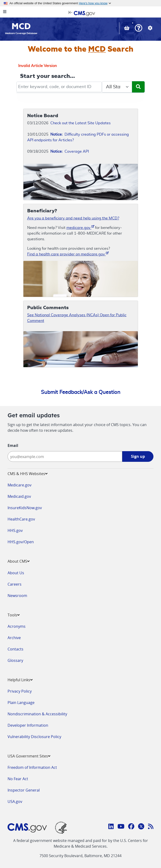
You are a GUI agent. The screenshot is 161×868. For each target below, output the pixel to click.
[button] (139, 29)
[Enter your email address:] (65, 456)
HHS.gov (15, 530)
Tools (14, 615)
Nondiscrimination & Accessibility (37, 714)
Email (13, 445)
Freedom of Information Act (32, 767)
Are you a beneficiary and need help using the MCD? (73, 218)
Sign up (138, 456)
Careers (15, 584)
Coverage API (70, 151)
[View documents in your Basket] (127, 29)
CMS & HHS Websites (28, 474)
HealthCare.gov (21, 519)
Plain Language (21, 703)
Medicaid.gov (19, 496)
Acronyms (17, 626)
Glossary (15, 660)
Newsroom (17, 596)
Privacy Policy (20, 691)
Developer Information (28, 725)
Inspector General (24, 790)
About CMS (19, 561)
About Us (16, 573)
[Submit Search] (138, 87)
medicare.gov (80, 227)
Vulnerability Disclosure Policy (34, 737)
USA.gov (15, 801)
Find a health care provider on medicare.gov (68, 254)
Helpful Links (20, 680)
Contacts (15, 649)
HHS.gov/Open (21, 542)
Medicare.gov (20, 485)
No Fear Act (18, 779)
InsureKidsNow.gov (25, 508)
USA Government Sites (29, 756)
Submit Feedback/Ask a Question (81, 392)
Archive (14, 638)
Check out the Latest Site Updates (80, 123)
